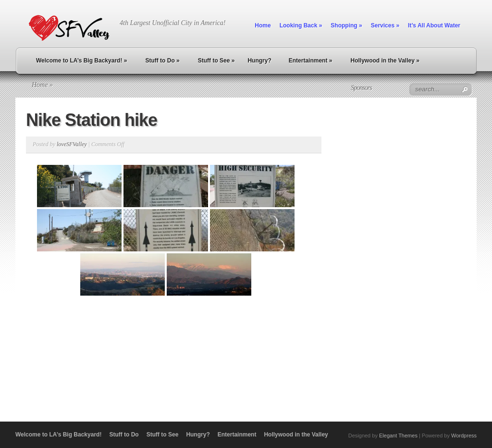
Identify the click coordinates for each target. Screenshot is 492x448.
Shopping (346, 25)
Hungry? (259, 61)
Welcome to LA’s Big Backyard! (81, 61)
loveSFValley (72, 144)
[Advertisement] (361, 251)
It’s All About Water (434, 25)
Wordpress (464, 436)
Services (385, 25)
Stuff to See (216, 61)
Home (263, 25)
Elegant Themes (398, 436)
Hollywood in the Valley (385, 61)
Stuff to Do (162, 61)
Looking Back (301, 25)
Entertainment (311, 61)
